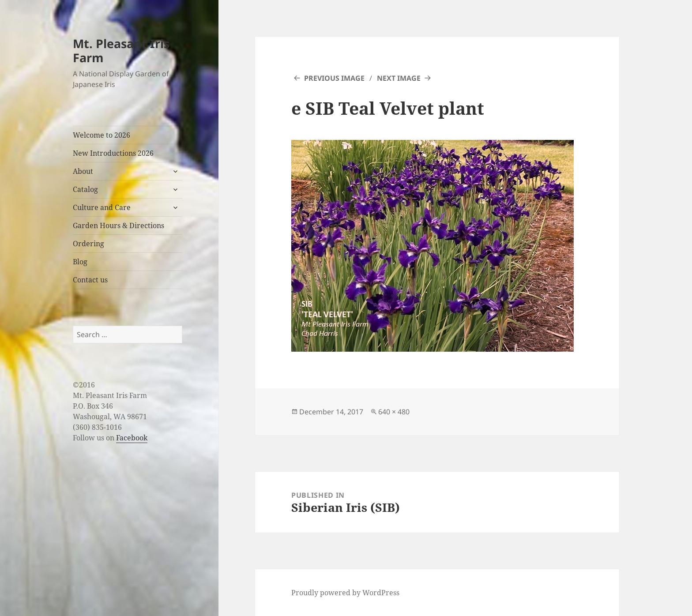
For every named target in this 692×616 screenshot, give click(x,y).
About (83, 171)
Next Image (399, 78)
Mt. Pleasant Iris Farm (121, 51)
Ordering (88, 244)
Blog (80, 262)
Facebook (132, 438)
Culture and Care (102, 207)
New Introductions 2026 (113, 153)
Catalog (85, 189)
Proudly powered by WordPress (345, 593)
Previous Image (334, 78)
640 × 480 (394, 412)
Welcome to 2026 (102, 135)
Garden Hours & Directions (118, 225)
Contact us (90, 280)
